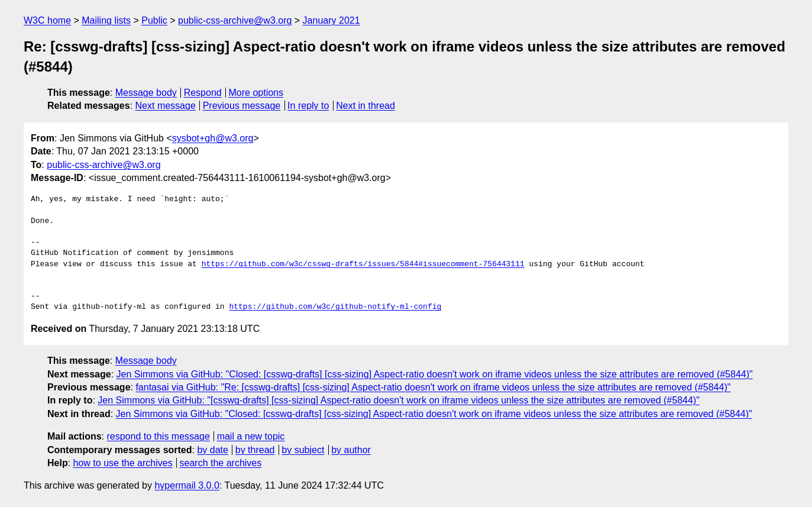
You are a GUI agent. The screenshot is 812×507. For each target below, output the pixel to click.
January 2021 (331, 20)
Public (154, 20)
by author (351, 450)
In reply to (308, 106)
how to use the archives (123, 463)
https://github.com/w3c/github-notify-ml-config (335, 307)
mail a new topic (251, 436)
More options (256, 93)
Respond (203, 93)
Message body (146, 93)
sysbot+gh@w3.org (213, 138)
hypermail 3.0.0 (187, 485)
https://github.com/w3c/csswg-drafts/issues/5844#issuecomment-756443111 (363, 264)
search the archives (221, 463)
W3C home (47, 20)
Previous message (242, 106)
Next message (166, 106)
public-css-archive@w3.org (235, 20)
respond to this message (158, 436)
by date (212, 450)
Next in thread (365, 106)
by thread (255, 450)
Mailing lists (106, 20)
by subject (303, 450)
